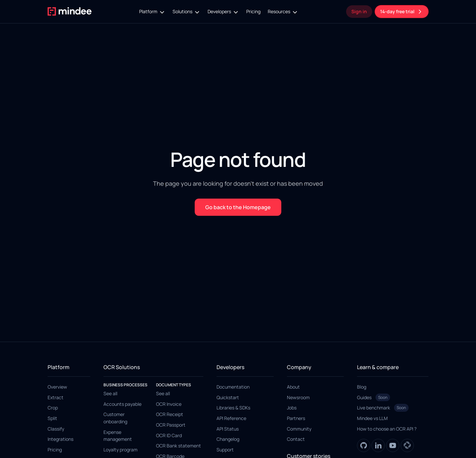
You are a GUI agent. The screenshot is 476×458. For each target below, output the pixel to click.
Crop (53, 408)
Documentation (233, 387)
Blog (362, 387)
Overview (57, 387)
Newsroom (298, 397)
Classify (56, 429)
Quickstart (228, 397)
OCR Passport (171, 425)
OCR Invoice (169, 404)
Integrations (60, 439)
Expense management (118, 436)
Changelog (228, 439)
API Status (228, 429)
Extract (56, 397)
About (293, 387)
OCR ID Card (169, 435)
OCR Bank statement (178, 446)
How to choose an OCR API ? (387, 429)
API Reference (231, 418)
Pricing (253, 11)
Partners (296, 418)
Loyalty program (120, 450)
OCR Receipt (170, 414)
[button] (152, 12)
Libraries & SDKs (233, 408)
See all (110, 393)
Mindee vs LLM (372, 418)
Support (225, 450)
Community (299, 429)
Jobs (292, 408)
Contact (296, 439)
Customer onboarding (115, 418)
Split (52, 418)
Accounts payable (122, 404)
